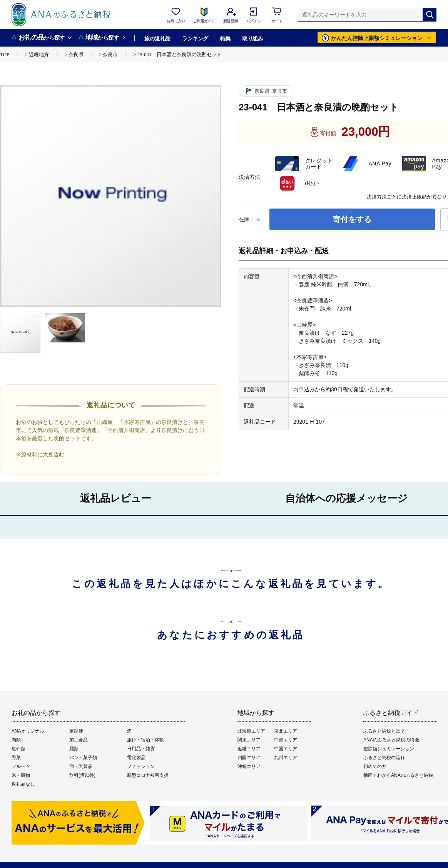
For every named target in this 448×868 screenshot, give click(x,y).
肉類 (16, 740)
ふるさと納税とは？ (384, 731)
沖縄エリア (249, 766)
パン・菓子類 (83, 758)
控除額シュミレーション (389, 749)
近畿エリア (249, 749)
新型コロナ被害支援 (148, 775)
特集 (225, 38)
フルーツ (21, 766)
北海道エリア (251, 731)
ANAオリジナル (28, 731)
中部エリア (286, 740)
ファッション (141, 766)
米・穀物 (21, 775)
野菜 (16, 758)
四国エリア (249, 758)
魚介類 (18, 749)
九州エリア (286, 758)
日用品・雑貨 (141, 749)
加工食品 (79, 740)
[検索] (430, 15)
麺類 (74, 749)
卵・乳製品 (81, 766)
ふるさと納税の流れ (384, 758)
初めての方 (375, 766)
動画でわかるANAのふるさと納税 (398, 775)
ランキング (195, 38)
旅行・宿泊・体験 (145, 740)
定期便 (76, 731)
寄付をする (352, 219)
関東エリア (249, 740)
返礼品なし (23, 784)
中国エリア (286, 749)
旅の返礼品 (157, 38)
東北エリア (286, 731)
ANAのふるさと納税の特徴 (391, 740)
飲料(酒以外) (82, 775)
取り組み (252, 38)
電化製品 (136, 758)
